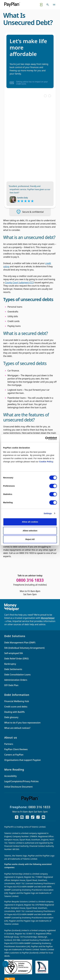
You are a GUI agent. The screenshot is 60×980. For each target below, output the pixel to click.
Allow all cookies (30, 522)
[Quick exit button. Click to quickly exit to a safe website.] (41, 5)
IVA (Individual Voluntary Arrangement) (24, 648)
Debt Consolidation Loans (17, 675)
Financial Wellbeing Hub (17, 701)
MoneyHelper (48, 618)
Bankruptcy (10, 664)
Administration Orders (16, 680)
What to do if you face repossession (22, 723)
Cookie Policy (46, 462)
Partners (9, 744)
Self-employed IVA (14, 653)
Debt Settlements (13, 669)
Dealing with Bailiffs (14, 712)
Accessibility (11, 776)
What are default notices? (17, 728)
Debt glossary (11, 717)
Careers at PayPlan (14, 755)
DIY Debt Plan (11, 685)
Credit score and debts (16, 707)
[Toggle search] (48, 5)
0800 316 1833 (39, 807)
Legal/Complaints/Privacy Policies (21, 781)
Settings (48, 513)
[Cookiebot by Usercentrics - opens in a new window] (45, 438)
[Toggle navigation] (54, 5)
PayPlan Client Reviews (16, 749)
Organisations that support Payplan (23, 760)
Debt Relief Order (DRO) (16, 659)
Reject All (30, 539)
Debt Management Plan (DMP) (20, 643)
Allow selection (30, 531)
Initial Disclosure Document (18, 787)
